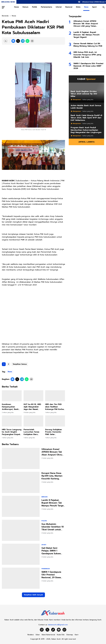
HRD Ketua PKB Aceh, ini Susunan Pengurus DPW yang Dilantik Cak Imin (87, 55)
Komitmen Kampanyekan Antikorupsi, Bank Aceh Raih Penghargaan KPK (10, 407)
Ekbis (78, 7)
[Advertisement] (33, 310)
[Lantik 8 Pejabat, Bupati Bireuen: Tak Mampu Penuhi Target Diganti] (21, 506)
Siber (38, 635)
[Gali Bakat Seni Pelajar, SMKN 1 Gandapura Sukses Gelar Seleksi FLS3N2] (21, 554)
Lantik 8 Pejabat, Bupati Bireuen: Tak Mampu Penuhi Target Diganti (53, 503)
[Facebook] (13, 41)
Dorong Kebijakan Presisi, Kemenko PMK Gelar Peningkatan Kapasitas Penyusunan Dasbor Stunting (55, 432)
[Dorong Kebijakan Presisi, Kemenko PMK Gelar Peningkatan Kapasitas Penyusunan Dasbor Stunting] (55, 421)
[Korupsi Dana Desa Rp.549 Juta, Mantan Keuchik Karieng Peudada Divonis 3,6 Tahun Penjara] (21, 482)
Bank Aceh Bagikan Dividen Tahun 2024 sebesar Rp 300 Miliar (84, 94)
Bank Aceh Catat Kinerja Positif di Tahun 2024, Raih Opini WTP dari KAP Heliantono (86, 118)
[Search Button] (104, 7)
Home (16, 7)
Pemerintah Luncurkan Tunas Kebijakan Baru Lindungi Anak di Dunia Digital (32, 432)
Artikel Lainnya (86, 142)
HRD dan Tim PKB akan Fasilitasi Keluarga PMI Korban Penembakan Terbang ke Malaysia (55, 407)
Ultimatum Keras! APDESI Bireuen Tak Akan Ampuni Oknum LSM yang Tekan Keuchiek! (53, 452)
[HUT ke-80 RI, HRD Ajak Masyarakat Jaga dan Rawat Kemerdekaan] (33, 396)
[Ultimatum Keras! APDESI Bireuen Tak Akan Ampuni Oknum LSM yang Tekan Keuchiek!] (21, 458)
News (86, 7)
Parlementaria (46, 7)
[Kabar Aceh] (53, 616)
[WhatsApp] (27, 41)
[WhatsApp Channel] (64, 630)
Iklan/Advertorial (48, 635)
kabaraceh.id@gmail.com (58, 625)
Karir (77, 635)
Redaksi (31, 635)
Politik (35, 7)
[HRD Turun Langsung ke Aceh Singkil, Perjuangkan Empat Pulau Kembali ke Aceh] (12, 421)
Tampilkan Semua (20, 364)
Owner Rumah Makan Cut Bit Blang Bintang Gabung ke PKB (88, 45)
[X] (18, 41)
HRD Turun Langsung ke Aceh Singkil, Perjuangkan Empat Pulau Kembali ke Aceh (12, 432)
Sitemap (70, 635)
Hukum (25, 7)
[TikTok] (53, 630)
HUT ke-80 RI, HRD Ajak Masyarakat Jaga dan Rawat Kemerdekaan (32, 407)
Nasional (69, 7)
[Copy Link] (32, 41)
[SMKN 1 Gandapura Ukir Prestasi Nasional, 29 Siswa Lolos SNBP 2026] (21, 578)
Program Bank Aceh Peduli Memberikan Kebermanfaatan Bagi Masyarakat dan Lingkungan (86, 130)
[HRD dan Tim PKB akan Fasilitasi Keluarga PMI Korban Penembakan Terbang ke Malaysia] (55, 396)
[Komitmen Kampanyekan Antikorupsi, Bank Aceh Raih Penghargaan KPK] (12, 396)
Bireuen (44, 497)
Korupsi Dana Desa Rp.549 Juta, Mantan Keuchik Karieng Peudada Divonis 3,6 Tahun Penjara (52, 476)
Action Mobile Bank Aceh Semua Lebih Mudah (86, 107)
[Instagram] (42, 630)
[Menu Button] (3, 7)
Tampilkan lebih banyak (33, 595)
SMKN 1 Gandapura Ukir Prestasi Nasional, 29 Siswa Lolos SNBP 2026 (51, 575)
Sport (94, 7)
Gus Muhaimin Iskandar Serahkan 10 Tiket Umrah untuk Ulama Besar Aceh (53, 527)
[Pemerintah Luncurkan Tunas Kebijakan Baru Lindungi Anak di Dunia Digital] (33, 421)
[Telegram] (23, 41)
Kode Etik (61, 635)
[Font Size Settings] (6, 41)
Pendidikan (46, 569)
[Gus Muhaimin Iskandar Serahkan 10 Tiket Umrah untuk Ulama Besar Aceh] (21, 530)
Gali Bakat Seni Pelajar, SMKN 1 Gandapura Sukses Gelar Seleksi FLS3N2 (52, 551)
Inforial (59, 7)
